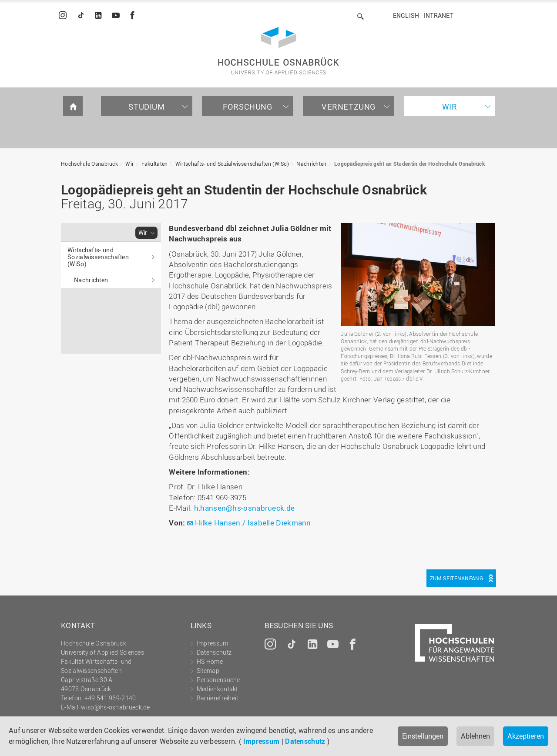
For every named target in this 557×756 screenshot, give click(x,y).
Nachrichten (311, 164)
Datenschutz (305, 741)
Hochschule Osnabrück (89, 164)
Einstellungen (423, 736)
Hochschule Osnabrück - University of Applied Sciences (278, 51)
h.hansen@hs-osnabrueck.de (245, 508)
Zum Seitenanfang (456, 578)
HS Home (210, 661)
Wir (450, 107)
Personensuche (218, 680)
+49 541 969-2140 (110, 698)
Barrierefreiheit (218, 698)
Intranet (439, 15)
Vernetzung (349, 107)
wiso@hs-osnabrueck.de (115, 707)
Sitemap (208, 671)
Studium (146, 107)
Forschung (247, 107)
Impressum (262, 741)
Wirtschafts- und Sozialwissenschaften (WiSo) (232, 164)
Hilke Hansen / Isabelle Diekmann (253, 523)
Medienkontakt (217, 689)
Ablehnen (475, 736)
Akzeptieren (526, 736)
